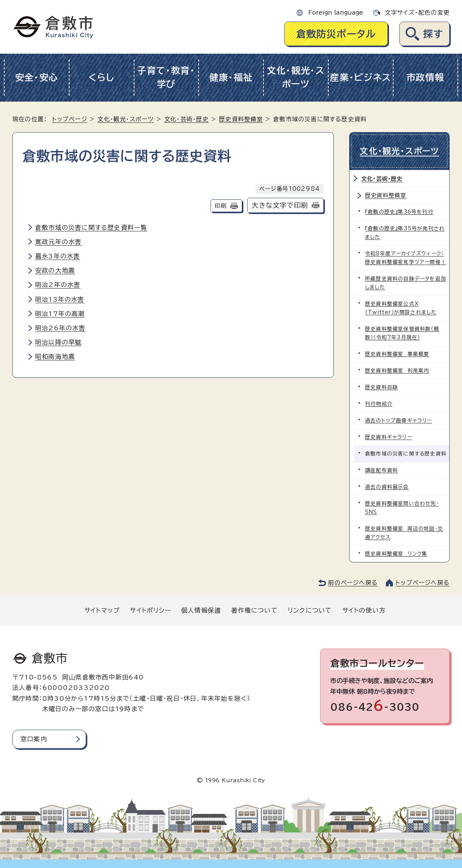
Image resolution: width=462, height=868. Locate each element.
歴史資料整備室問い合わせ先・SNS (402, 508)
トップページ (70, 119)
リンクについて (310, 610)
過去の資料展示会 (387, 487)
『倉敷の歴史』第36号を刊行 (399, 212)
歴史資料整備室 (241, 119)
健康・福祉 (231, 77)
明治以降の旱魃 (58, 342)
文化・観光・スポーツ (296, 77)
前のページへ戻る (353, 583)
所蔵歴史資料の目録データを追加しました (406, 283)
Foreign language (336, 13)
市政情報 (425, 77)
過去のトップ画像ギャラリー (399, 420)
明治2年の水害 (58, 285)
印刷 (221, 206)
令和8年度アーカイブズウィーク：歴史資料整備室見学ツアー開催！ (406, 258)
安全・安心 (37, 77)
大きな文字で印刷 (280, 205)
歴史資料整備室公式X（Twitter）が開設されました (401, 308)
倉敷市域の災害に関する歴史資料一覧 (91, 228)
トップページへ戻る (423, 583)
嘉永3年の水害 (58, 256)
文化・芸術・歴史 (187, 119)
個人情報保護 (201, 610)
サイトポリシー (150, 610)
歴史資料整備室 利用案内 (397, 371)
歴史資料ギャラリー (389, 437)
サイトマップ (102, 610)
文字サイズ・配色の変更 (417, 13)
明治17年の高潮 (60, 314)
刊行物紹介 (379, 404)
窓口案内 (34, 739)
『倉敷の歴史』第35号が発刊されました (405, 233)
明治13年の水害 (60, 299)
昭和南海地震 (55, 357)
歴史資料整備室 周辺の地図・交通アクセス (404, 533)
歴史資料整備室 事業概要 (397, 354)
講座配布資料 (381, 470)
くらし (101, 77)
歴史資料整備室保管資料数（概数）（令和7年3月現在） (402, 333)
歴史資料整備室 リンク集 (396, 554)
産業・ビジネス (361, 77)
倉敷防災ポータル (336, 34)
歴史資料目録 (381, 387)
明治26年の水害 (60, 328)
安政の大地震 (55, 270)
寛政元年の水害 (58, 242)
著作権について (254, 610)
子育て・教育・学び (166, 77)
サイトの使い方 (364, 610)
